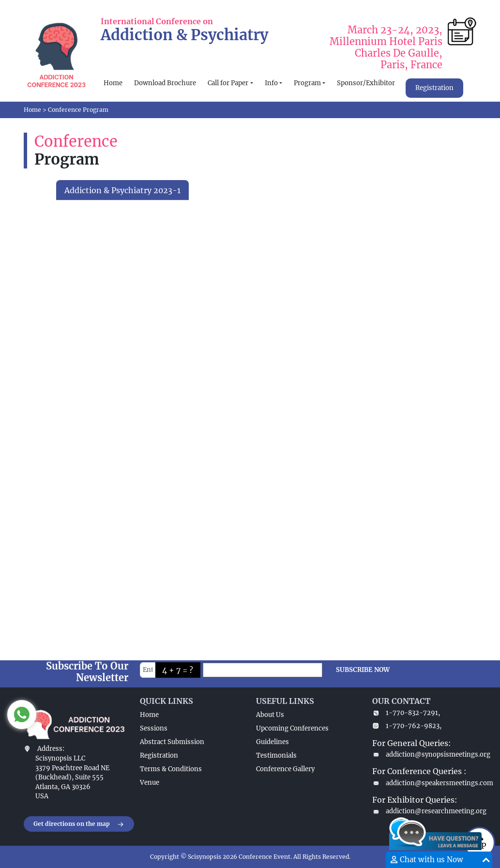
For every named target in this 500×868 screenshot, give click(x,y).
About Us (270, 715)
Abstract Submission (172, 742)
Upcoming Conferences (292, 728)
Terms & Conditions (171, 769)
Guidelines (273, 742)
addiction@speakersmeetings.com (424, 783)
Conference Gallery (285, 769)
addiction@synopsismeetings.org (424, 754)
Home (113, 83)
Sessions (154, 728)
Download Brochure (165, 83)
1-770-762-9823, (407, 726)
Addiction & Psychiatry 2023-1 (122, 190)
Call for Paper (228, 83)
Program (307, 83)
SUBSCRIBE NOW (363, 670)
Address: (51, 749)
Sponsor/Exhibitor (366, 83)
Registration (434, 88)
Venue (150, 783)
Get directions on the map (79, 824)
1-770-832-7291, (406, 713)
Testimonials (276, 755)
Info (271, 83)
